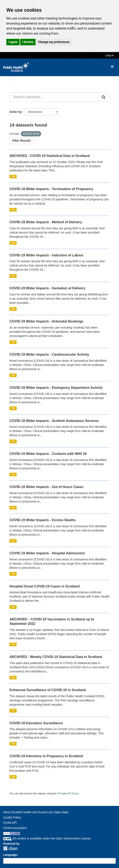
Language (10, 855)
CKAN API (10, 823)
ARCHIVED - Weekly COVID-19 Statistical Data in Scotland (56, 657)
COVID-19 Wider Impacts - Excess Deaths (43, 520)
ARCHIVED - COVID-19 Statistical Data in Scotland (50, 156)
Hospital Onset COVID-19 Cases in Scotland (44, 586)
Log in (110, 55)
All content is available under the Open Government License (47, 838)
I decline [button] (28, 42)
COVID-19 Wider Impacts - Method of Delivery (46, 222)
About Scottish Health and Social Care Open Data (36, 812)
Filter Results (22, 141)
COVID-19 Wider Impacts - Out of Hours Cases (46, 487)
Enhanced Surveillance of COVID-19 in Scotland (48, 690)
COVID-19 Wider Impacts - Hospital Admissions (47, 553)
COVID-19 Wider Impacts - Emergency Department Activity (56, 388)
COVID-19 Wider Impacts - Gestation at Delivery (47, 288)
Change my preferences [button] (54, 42)
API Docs (73, 794)
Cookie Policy (12, 817)
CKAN (10, 848)
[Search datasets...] (54, 97)
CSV (13, 176)
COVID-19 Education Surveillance (36, 723)
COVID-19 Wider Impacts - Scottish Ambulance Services (54, 421)
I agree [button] (13, 42)
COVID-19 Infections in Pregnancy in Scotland (46, 756)
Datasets (20, 80)
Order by (16, 112)
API (59, 794)
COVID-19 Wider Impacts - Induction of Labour (46, 255)
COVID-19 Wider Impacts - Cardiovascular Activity (49, 354)
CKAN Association (15, 828)
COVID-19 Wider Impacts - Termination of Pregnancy (51, 189)
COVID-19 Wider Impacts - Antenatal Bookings (46, 321)
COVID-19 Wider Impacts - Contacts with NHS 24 (48, 454)
